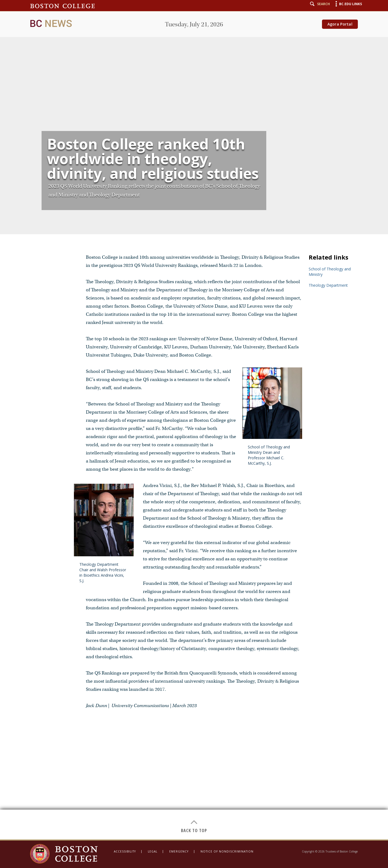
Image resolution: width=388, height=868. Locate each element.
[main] (194, 420)
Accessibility (125, 851)
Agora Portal (340, 24)
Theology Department (328, 285)
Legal (153, 851)
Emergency (179, 851)
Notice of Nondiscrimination (227, 851)
